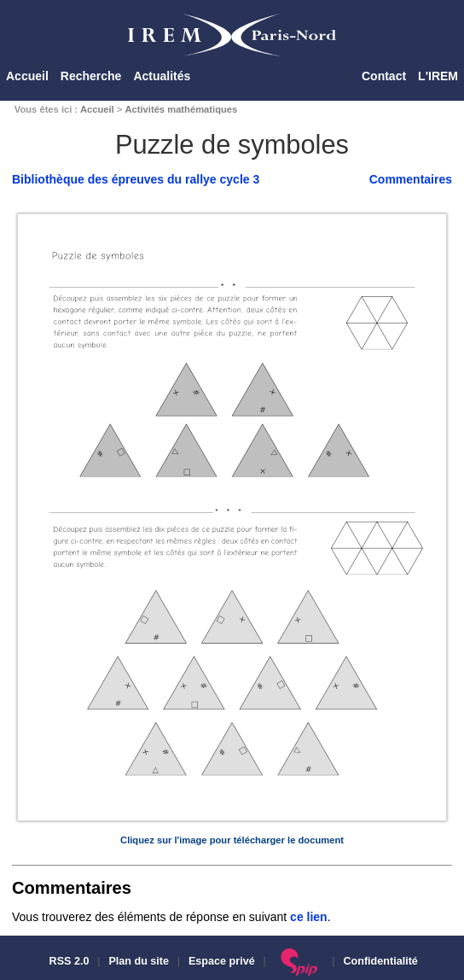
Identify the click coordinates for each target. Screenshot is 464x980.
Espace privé (222, 961)
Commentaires (411, 179)
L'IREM (438, 76)
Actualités (162, 76)
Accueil (27, 76)
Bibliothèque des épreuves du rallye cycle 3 (136, 179)
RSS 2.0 (67, 961)
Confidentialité (380, 961)
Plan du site (139, 961)
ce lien (309, 917)
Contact (384, 76)
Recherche (91, 76)
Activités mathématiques (181, 109)
